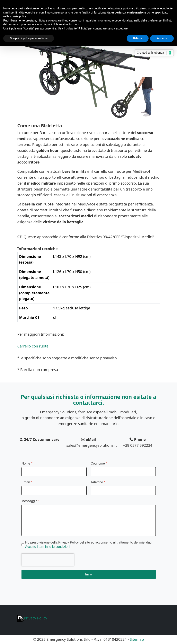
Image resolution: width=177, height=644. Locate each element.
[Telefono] (123, 491)
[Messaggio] (89, 520)
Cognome (99, 463)
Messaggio (30, 501)
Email (27, 482)
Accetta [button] (162, 38)
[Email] (54, 491)
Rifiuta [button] (138, 38)
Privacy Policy (32, 618)
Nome (27, 463)
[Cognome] (123, 472)
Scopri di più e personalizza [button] (29, 38)
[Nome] (54, 472)
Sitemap (137, 639)
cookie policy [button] (18, 16)
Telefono (98, 482)
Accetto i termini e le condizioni (48, 547)
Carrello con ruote (33, 346)
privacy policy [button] (122, 8)
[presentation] (48, 560)
